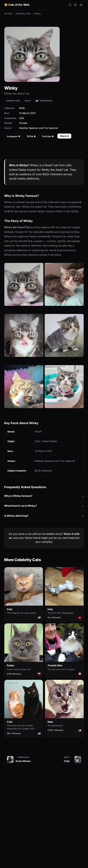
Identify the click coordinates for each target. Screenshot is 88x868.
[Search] (70, 5)
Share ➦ (64, 136)
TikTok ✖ (31, 136)
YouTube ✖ (48, 136)
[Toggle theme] (75, 5)
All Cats (8, 14)
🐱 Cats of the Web (17, 5)
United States (44, 101)
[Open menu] (81, 5)
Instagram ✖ (13, 136)
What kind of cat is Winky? (21, 506)
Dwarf (28, 101)
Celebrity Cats (23, 14)
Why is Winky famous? (18, 496)
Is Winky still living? (16, 516)
